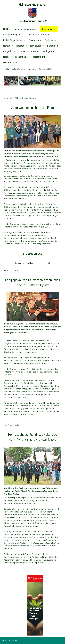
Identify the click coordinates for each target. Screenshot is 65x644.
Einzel (44, 263)
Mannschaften (27, 263)
